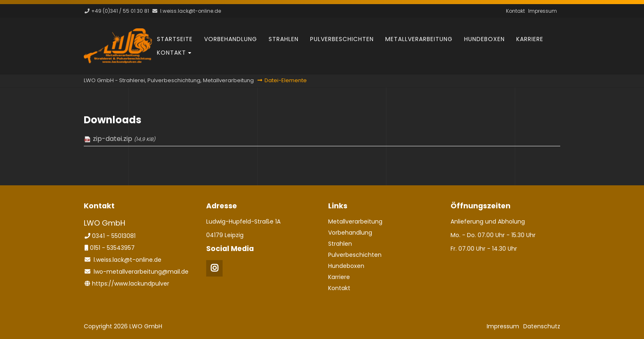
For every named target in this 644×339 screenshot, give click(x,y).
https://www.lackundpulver (131, 284)
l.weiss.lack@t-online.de (191, 11)
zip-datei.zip (124, 139)
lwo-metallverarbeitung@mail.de (141, 272)
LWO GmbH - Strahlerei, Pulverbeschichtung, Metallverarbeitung (169, 80)
